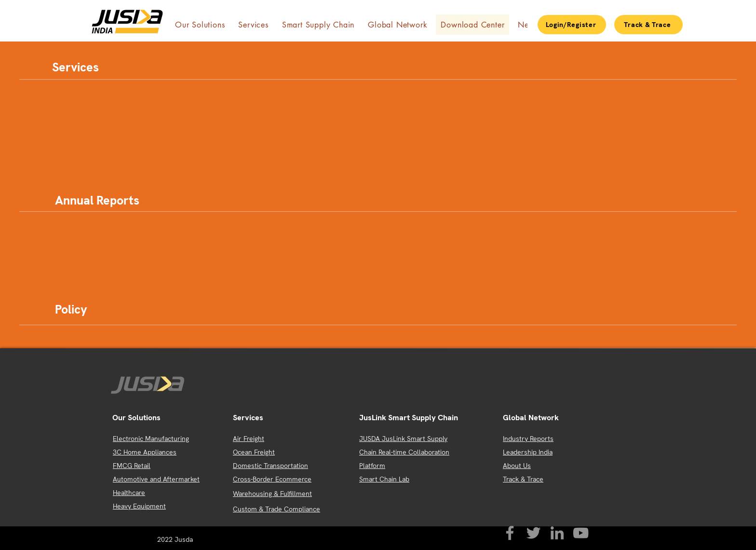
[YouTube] (581, 533)
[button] (200, 25)
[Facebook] (510, 533)
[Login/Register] (572, 25)
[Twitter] (533, 533)
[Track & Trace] (648, 25)
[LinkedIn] (557, 533)
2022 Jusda (176, 539)
